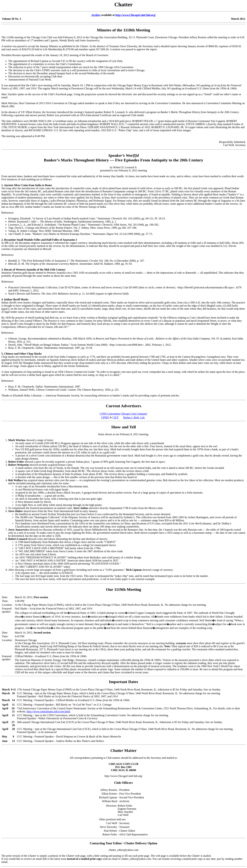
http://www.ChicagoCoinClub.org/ (136, 15)
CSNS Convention (110, 414)
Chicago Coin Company (134, 414)
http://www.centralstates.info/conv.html (48, 711)
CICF (116, 417)
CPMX (105, 417)
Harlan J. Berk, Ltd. (134, 417)
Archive (96, 15)
